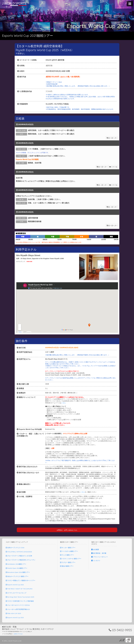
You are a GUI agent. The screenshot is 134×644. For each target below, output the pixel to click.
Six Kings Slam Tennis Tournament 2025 (20, 597)
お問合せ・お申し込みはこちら (67, 530)
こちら (63, 403)
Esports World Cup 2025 (15, 618)
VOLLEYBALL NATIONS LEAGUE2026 (19, 552)
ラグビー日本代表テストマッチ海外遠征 (20, 601)
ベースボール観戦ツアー (69, 551)
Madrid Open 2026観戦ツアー (16, 568)
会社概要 (95, 550)
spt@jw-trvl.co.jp (18, 634)
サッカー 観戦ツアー (68, 548)
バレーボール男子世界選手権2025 (18, 609)
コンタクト (96, 561)
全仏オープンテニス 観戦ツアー (17, 576)
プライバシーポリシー (100, 557)
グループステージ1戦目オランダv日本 (19, 556)
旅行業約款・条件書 (99, 553)
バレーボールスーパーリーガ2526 (18, 605)
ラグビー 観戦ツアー (68, 563)
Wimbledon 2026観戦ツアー (16, 564)
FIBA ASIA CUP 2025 (13, 614)
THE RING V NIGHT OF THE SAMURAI (19, 589)
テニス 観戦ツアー (67, 555)
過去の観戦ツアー (67, 566)
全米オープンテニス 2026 (15, 548)
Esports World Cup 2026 (15, 585)
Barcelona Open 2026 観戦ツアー (18, 572)
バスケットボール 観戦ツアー (71, 559)
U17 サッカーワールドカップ (16, 593)
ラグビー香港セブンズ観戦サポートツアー (21, 581)
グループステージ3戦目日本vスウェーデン (21, 560)
